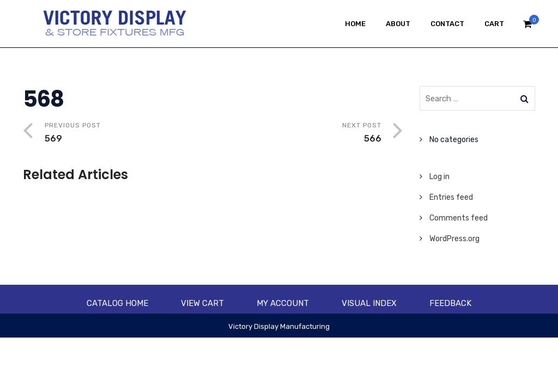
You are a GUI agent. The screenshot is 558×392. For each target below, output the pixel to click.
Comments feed (459, 218)
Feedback (450, 303)
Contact (447, 24)
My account (283, 303)
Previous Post (129, 134)
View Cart (202, 303)
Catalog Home (117, 303)
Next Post (297, 134)
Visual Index (369, 303)
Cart (494, 24)
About (398, 24)
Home (355, 24)
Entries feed (451, 197)
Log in (439, 177)
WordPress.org (454, 239)
